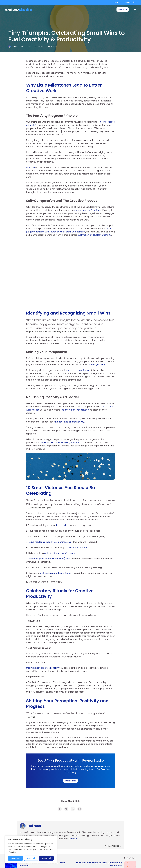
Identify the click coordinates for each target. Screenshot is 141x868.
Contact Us (130, 2)
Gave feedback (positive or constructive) (50, 542)
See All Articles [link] (113, 846)
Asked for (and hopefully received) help (49, 559)
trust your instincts (78, 548)
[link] (60, 809)
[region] (31, 849)
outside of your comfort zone (60, 553)
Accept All (46, 858)
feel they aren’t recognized (75, 410)
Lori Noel (15, 46)
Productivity (26, 46)
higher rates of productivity (70, 422)
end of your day (97, 365)
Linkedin (73, 839)
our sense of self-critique (87, 210)
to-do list (61, 525)
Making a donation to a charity (42, 668)
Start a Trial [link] (70, 781)
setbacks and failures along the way (60, 442)
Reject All (31, 858)
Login (116, 2)
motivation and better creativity (94, 235)
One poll (30, 167)
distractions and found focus (55, 573)
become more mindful (77, 370)
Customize (15, 858)
